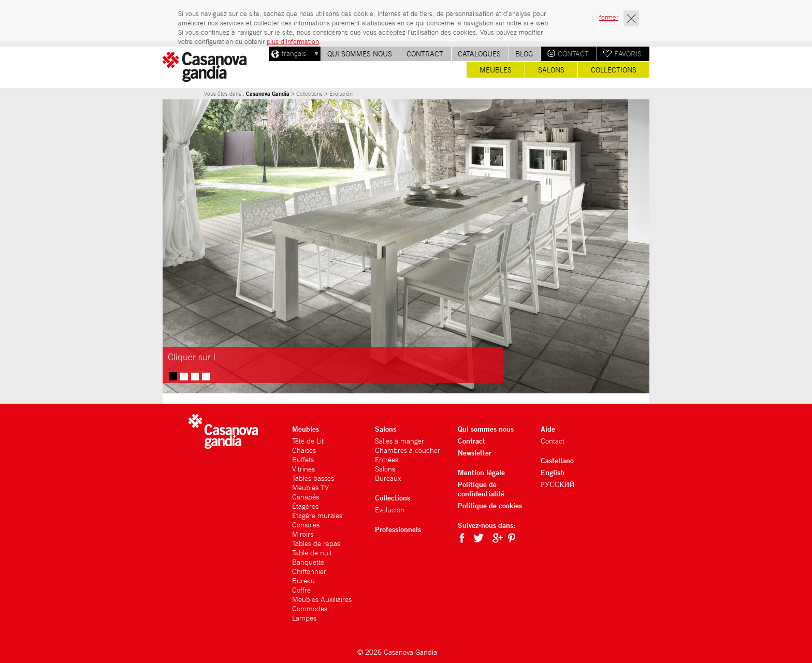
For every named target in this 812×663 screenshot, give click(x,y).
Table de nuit (312, 553)
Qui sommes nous (360, 54)
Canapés (306, 497)
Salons (551, 70)
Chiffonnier (309, 571)
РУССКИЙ (558, 484)
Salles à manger (400, 441)
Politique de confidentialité (481, 489)
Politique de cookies (490, 505)
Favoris (628, 54)
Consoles (306, 525)
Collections (614, 70)
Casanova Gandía (268, 94)
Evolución (390, 510)
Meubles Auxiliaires (322, 599)
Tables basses (313, 478)
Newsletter (475, 453)
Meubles (496, 70)
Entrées (387, 460)
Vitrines (303, 469)
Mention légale (481, 472)
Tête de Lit (308, 441)
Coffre (301, 590)
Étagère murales (317, 515)
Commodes (310, 609)
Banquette (308, 562)
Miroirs (303, 534)
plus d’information (293, 42)
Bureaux (388, 478)
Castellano (557, 460)
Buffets (303, 460)
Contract (425, 54)
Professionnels (398, 529)
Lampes (304, 618)
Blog (524, 54)
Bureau (303, 581)
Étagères (305, 506)
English (553, 472)
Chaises (304, 450)
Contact (573, 54)
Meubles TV (310, 488)
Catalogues (479, 54)
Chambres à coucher (408, 450)
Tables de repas (316, 543)
